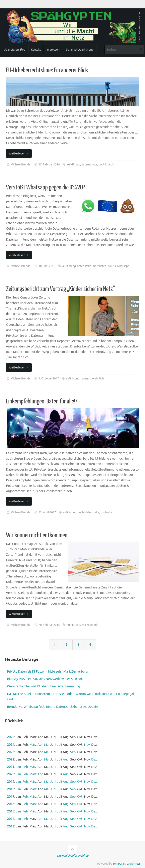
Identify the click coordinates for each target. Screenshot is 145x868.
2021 (11, 767)
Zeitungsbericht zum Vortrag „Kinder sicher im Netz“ (60, 289)
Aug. (66, 759)
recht (111, 164)
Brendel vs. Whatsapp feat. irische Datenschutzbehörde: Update (53, 707)
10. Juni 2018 (47, 266)
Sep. (73, 752)
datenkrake (84, 266)
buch (81, 512)
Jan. (19, 767)
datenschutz (89, 164)
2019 (11, 782)
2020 (11, 774)
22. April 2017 (47, 512)
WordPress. (134, 864)
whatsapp (123, 266)
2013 (11, 826)
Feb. (26, 767)
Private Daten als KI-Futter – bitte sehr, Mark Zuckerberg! (48, 672)
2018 (11, 789)
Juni (53, 782)
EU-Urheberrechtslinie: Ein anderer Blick (47, 70)
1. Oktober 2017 (49, 378)
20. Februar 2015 (49, 625)
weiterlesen (20, 153)
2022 (11, 759)
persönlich (97, 378)
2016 (11, 804)
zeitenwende (90, 625)
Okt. (80, 782)
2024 (11, 745)
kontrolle (106, 512)
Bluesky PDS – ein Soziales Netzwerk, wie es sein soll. (45, 679)
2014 (11, 819)
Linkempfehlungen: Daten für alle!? (42, 401)
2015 (11, 811)
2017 (11, 797)
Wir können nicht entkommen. (37, 535)
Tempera (118, 864)
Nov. (87, 745)
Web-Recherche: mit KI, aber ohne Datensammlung (44, 686)
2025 (11, 737)
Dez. (94, 759)
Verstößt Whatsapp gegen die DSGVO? (46, 187)
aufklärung (74, 164)
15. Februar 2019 (49, 164)
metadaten (99, 266)
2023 (11, 752)
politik (103, 164)
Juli (59, 737)
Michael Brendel (21, 164)
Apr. (40, 774)
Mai (47, 745)
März (33, 745)
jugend (85, 378)
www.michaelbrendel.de (73, 856)
